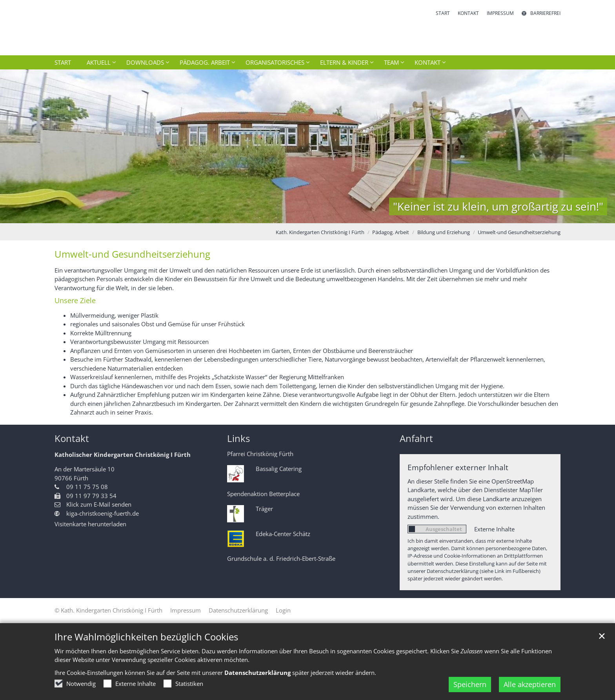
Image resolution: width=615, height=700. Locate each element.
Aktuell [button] (99, 62)
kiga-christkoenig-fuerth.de (103, 513)
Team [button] (391, 62)
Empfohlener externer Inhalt (458, 467)
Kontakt (72, 438)
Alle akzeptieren (530, 684)
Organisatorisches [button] (275, 62)
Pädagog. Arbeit (391, 232)
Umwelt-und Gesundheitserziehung (519, 232)
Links (238, 438)
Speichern (470, 684)
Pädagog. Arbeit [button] (205, 62)
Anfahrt (416, 438)
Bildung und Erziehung (444, 232)
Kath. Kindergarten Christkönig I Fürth (320, 232)
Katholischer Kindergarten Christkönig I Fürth (123, 455)
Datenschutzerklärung (257, 673)
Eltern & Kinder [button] (344, 62)
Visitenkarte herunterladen (90, 524)
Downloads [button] (145, 62)
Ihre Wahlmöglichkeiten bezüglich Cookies (146, 637)
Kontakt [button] (428, 62)
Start (63, 62)
